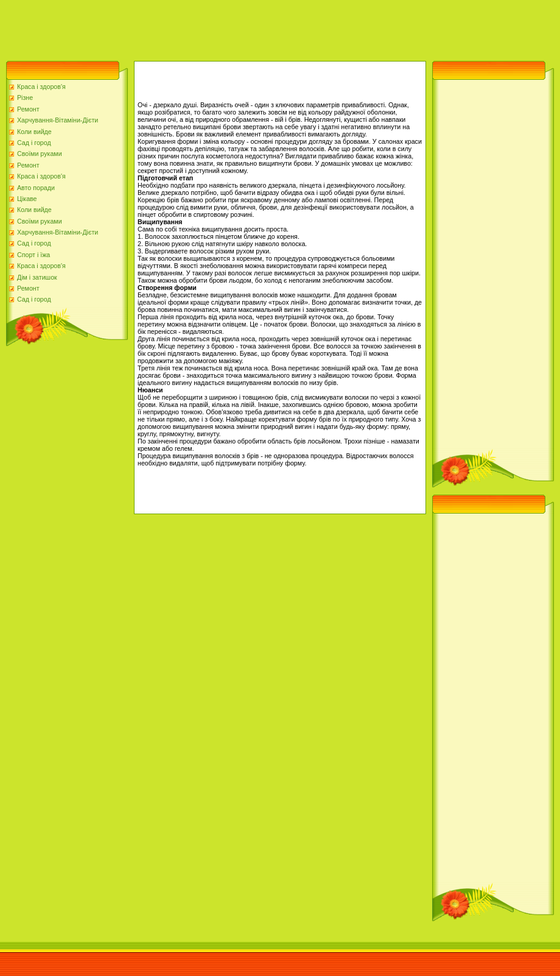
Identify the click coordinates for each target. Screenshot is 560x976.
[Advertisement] (222, 27)
